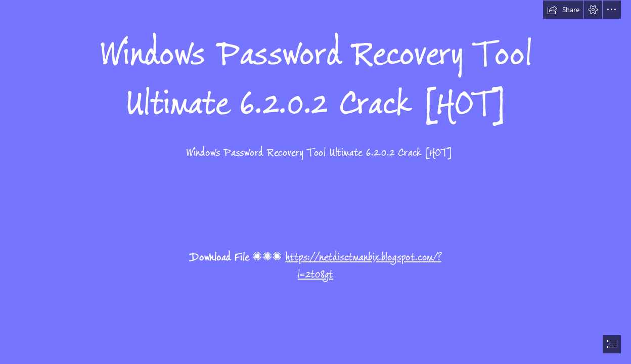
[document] (315, 182)
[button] (563, 10)
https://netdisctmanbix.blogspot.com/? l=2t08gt (364, 265)
